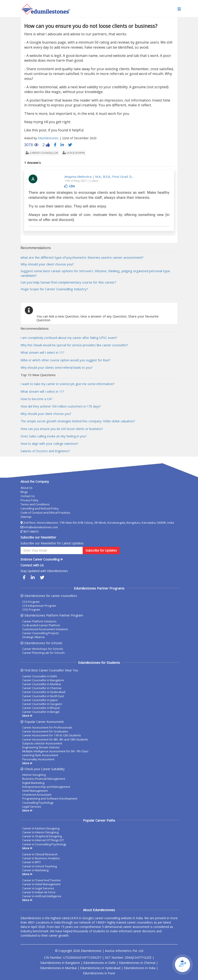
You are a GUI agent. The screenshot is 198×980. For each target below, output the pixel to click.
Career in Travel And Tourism (41, 880)
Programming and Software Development (50, 798)
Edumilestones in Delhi (99, 963)
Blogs (24, 492)
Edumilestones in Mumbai (58, 968)
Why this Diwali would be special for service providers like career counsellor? (74, 345)
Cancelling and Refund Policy (40, 508)
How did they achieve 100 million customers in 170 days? (61, 406)
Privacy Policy (29, 500)
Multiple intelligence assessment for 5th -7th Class (55, 751)
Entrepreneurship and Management (46, 787)
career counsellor (42, 153)
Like (70, 186)
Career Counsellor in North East (43, 696)
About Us (27, 488)
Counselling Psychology (38, 803)
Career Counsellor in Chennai (42, 688)
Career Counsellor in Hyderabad (44, 692)
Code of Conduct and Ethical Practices (45, 513)
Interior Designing (34, 775)
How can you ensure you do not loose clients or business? (62, 429)
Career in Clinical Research (40, 854)
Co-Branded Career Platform (41, 625)
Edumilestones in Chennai (137, 963)
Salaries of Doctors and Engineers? (45, 451)
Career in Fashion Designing (41, 828)
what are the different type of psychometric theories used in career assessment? (82, 257)
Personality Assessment (38, 759)
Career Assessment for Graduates (45, 731)
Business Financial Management (44, 779)
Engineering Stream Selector (41, 747)
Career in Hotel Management (41, 884)
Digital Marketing (33, 783)
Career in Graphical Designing (42, 836)
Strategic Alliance (34, 637)
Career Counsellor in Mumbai (42, 684)
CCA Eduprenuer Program (39, 606)
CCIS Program (31, 610)
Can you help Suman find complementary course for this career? (68, 282)
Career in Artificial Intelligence (42, 896)
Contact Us (28, 496)
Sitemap (26, 517)
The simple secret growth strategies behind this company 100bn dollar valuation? (78, 421)
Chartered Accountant (37, 795)
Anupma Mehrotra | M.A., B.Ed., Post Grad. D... (99, 177)
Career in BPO (32, 862)
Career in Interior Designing (40, 832)
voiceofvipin (74, 153)
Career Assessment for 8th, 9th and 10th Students (55, 739)
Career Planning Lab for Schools (44, 653)
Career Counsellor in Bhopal (41, 708)
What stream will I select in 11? (42, 352)
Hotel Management (35, 791)
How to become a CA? (36, 399)
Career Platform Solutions (39, 621)
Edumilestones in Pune (99, 973)
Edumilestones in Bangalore (60, 963)
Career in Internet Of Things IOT (43, 840)
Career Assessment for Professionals (47, 727)
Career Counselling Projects (41, 633)
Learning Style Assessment (40, 755)
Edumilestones (48, 138)
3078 (31, 145)
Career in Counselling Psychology (44, 844)
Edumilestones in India (140, 968)
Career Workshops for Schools (43, 649)
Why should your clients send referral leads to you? (56, 368)
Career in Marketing (35, 870)
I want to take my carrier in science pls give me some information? (67, 384)
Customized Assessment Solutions (45, 629)
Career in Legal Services (38, 888)
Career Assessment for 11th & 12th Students (52, 735)
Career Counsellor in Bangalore (43, 680)
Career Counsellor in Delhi (40, 676)
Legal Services (32, 807)
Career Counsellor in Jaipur (40, 700)
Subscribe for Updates (101, 550)
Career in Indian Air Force (39, 892)
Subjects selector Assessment (42, 743)
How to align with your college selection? (49, 444)
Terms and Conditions (35, 504)
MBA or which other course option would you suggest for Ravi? (65, 360)
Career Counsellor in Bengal (41, 712)
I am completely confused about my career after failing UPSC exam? (69, 338)
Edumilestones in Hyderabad (100, 968)
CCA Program (31, 602)
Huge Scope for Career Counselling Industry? (54, 289)
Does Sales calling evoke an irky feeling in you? (53, 436)
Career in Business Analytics (41, 858)
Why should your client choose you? (47, 264)
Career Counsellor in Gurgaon (42, 704)
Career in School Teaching (40, 866)
